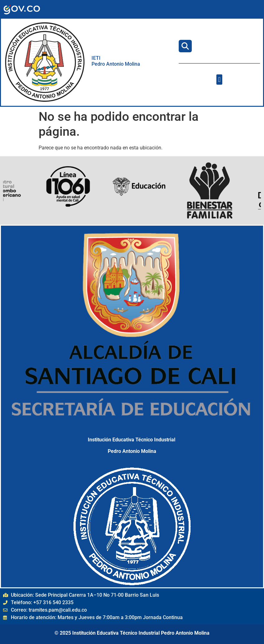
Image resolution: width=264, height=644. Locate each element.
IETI (97, 58)
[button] (219, 80)
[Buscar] (185, 46)
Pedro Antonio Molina (116, 64)
